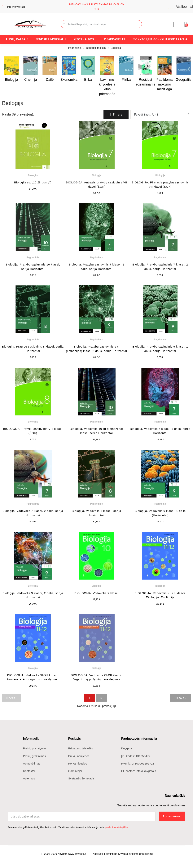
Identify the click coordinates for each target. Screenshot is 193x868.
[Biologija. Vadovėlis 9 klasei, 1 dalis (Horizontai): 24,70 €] (160, 487)
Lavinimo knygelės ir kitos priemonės (107, 87)
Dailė (50, 80)
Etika (88, 80)
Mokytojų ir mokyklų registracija (160, 39)
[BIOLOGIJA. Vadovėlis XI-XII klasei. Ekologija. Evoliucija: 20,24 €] (160, 569)
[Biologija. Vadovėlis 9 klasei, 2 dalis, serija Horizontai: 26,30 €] (33, 569)
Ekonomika (69, 80)
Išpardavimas (115, 39)
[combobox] (102, 24)
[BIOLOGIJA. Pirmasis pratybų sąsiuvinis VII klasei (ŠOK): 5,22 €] (160, 158)
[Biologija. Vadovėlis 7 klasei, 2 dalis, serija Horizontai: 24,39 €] (33, 487)
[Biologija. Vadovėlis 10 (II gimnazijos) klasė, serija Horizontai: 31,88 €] (96, 405)
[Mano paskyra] (175, 24)
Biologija (11, 80)
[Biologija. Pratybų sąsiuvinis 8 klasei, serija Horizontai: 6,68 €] (33, 323)
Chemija (31, 80)
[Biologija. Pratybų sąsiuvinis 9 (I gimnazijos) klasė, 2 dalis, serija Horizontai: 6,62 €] (96, 323)
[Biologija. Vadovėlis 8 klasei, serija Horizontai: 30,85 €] (96, 487)
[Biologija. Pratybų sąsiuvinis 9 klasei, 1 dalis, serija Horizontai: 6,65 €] (160, 323)
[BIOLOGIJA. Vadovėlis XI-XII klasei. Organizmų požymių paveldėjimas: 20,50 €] (96, 651)
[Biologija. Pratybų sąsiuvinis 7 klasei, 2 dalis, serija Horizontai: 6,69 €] (160, 241)
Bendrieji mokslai (51, 39)
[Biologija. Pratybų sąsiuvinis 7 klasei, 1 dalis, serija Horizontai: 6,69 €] (96, 241)
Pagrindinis (75, 48)
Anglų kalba (17, 39)
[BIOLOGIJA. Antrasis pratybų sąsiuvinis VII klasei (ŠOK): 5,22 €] (96, 158)
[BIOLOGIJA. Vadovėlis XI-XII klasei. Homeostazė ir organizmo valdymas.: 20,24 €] (33, 651)
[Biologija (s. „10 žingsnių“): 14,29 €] (33, 156)
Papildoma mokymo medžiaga (164, 84)
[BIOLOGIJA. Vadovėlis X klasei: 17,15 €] (96, 567)
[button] (186, 24)
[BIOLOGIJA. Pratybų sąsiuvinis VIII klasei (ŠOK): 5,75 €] (33, 405)
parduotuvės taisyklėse (117, 827)
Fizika (126, 80)
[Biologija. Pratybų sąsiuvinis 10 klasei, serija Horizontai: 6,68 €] (33, 241)
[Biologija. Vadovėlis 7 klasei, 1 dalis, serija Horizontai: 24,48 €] (160, 405)
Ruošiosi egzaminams (145, 82)
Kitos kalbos (85, 39)
